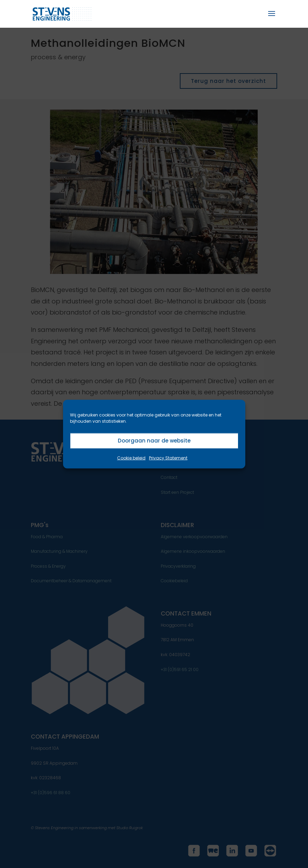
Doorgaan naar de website (154, 441)
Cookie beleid (131, 458)
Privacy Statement (168, 458)
